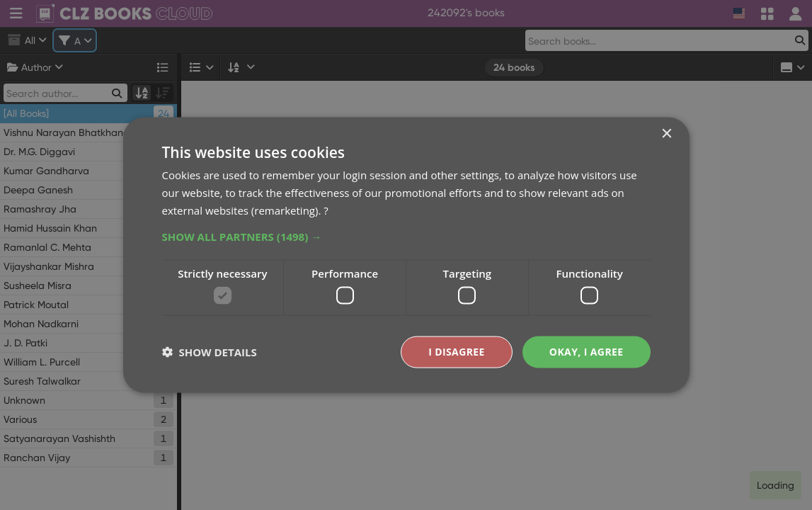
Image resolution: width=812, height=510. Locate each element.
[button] (406, 236)
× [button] (667, 134)
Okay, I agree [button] (587, 352)
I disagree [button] (457, 352)
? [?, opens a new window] (326, 210)
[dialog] (406, 255)
